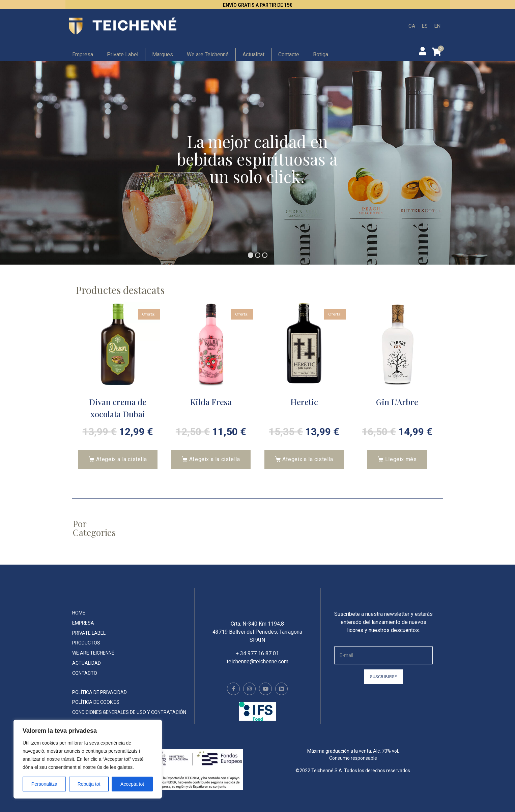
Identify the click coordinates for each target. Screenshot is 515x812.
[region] (88, 759)
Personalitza (44, 784)
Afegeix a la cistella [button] (122, 459)
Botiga (321, 54)
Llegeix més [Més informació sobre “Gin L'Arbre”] (401, 459)
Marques (163, 54)
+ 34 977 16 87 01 (257, 658)
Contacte (289, 54)
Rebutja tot (89, 784)
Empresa (83, 54)
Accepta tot (132, 784)
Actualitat (253, 54)
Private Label (123, 54)
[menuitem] (412, 26)
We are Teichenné (208, 54)
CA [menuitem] (412, 26)
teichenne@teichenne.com (257, 667)
